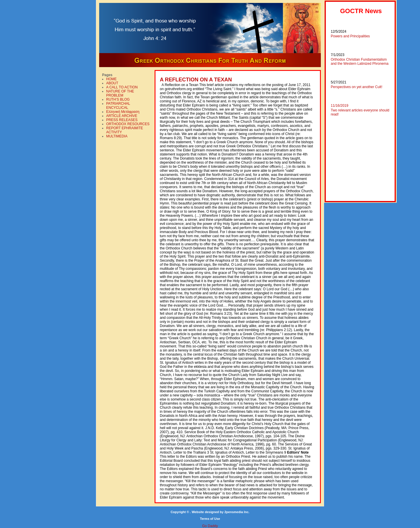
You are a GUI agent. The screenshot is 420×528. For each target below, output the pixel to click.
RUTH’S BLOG (118, 99)
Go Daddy (210, 526)
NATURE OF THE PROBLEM (120, 93)
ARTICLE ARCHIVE (122, 116)
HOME (111, 79)
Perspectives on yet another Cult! (357, 87)
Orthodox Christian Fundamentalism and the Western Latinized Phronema (360, 62)
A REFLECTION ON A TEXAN (196, 80)
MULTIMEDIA (117, 136)
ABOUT (112, 83)
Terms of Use (210, 519)
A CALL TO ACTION (122, 87)
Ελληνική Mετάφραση (123, 112)
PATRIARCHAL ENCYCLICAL (118, 106)
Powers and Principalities (350, 36)
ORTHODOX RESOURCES (128, 124)
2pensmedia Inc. (237, 512)
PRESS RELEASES (122, 120)
